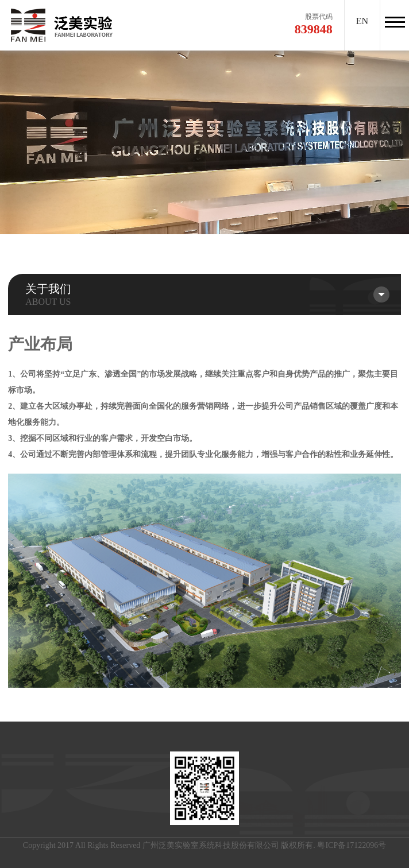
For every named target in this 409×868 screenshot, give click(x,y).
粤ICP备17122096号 (352, 845)
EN (362, 21)
